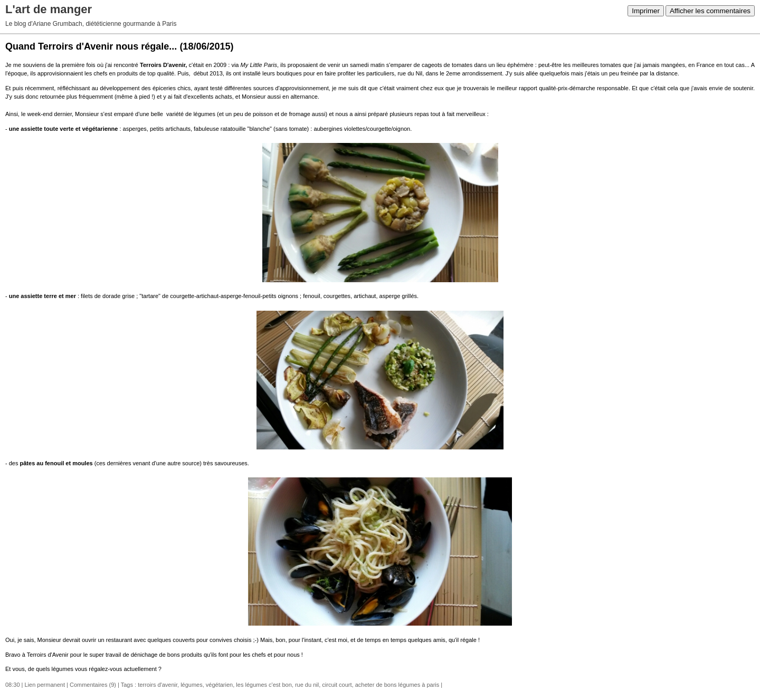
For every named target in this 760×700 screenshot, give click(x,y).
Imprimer (646, 11)
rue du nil (307, 685)
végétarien (219, 685)
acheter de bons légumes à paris (397, 685)
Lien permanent (45, 685)
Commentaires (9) (93, 685)
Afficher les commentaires (710, 11)
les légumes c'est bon (264, 685)
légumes (192, 685)
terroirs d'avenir (158, 685)
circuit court (337, 685)
